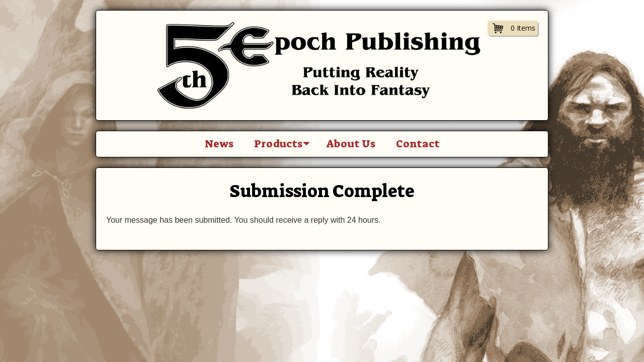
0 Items (523, 28)
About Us (351, 144)
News (219, 144)
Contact (418, 144)
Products (278, 144)
